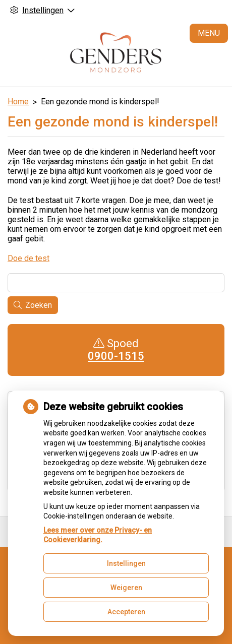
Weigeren (126, 588)
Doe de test (28, 258)
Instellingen (126, 563)
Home (18, 102)
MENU (209, 33)
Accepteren (126, 612)
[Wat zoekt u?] (116, 283)
